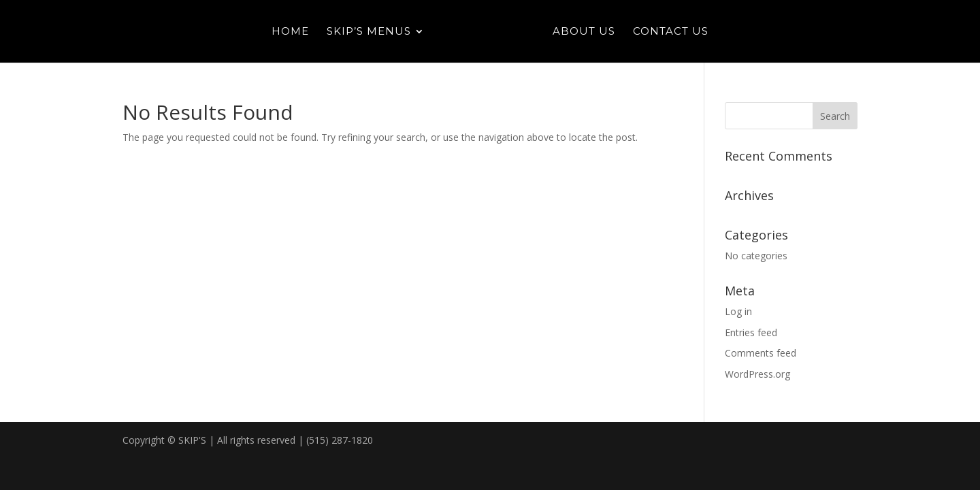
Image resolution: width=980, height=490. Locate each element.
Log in (738, 311)
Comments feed (761, 353)
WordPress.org (757, 374)
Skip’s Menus (369, 32)
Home (290, 32)
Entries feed (751, 332)
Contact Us (671, 32)
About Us (584, 32)
